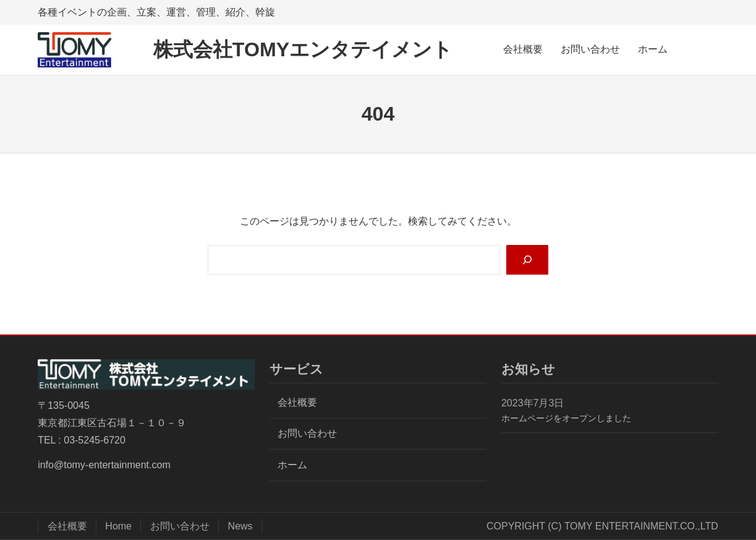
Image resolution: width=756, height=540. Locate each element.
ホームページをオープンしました (566, 418)
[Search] (526, 260)
